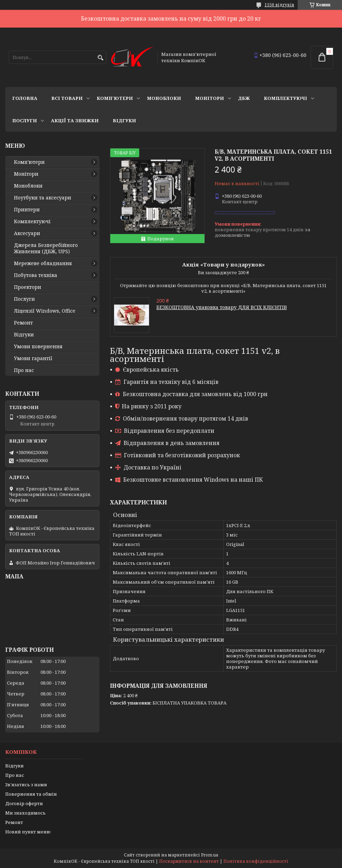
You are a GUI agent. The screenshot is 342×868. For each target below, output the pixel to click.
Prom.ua (210, 855)
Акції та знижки (75, 121)
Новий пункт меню (28, 832)
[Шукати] (100, 58)
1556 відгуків (279, 5)
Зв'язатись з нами (26, 785)
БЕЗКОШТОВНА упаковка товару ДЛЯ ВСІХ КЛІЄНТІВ (222, 307)
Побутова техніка (36, 275)
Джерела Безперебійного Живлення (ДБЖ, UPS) (46, 248)
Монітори (210, 98)
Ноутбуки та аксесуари (43, 198)
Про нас (24, 370)
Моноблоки (164, 98)
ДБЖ (244, 98)
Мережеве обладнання (43, 263)
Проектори (28, 287)
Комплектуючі (285, 98)
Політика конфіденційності (256, 861)
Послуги (25, 121)
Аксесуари (27, 233)
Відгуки (124, 121)
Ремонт (23, 323)
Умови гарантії (33, 358)
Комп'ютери (115, 98)
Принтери (27, 210)
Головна (25, 98)
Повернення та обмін (31, 794)
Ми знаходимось (25, 813)
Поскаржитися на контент (189, 861)
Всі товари (67, 98)
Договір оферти (24, 803)
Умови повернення (38, 347)
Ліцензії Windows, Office (45, 311)
